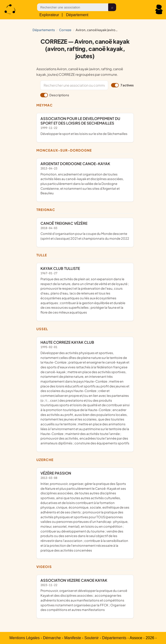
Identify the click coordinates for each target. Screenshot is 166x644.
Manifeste (73, 638)
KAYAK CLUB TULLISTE (85, 290)
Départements (44, 30)
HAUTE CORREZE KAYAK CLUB (85, 393)
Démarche (52, 638)
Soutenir (92, 638)
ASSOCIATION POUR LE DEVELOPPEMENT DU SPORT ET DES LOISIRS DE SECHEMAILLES (85, 126)
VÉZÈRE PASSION (85, 512)
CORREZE (65, 30)
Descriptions (55, 95)
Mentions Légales (24, 638)
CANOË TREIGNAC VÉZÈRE (85, 231)
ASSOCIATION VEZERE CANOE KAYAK (85, 595)
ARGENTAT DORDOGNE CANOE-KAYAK (85, 178)
